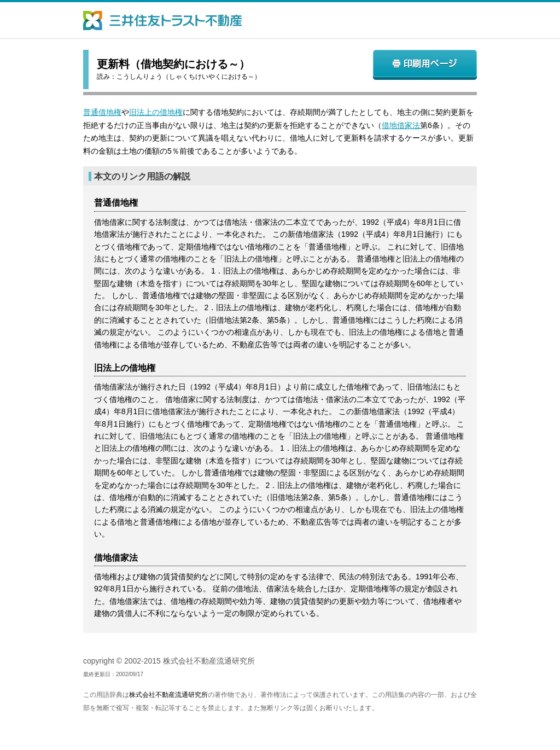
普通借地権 (102, 112)
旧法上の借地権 (156, 112)
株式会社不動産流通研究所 (168, 695)
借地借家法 (401, 125)
